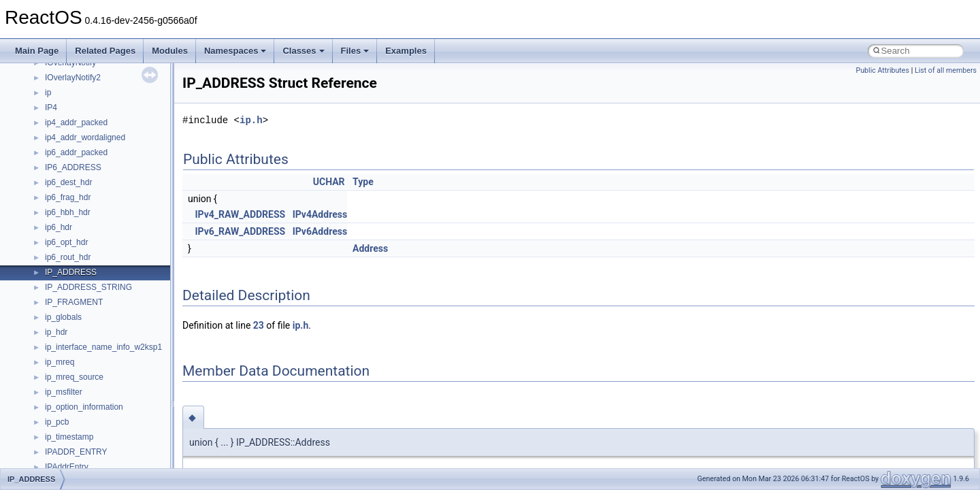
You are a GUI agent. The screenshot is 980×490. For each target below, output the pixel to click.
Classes (303, 51)
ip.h (251, 120)
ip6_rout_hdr (68, 257)
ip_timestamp (69, 437)
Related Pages (105, 51)
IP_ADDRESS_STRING (88, 287)
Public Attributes (882, 70)
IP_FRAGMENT (74, 302)
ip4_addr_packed (76, 122)
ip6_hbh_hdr (68, 212)
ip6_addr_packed (76, 152)
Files (355, 51)
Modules (170, 51)
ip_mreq (60, 362)
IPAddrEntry (67, 467)
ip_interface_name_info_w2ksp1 (103, 347)
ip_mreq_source (74, 377)
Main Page (37, 51)
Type (363, 182)
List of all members (946, 70)
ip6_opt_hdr (66, 242)
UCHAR (329, 182)
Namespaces (235, 51)
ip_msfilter (64, 392)
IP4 (51, 108)
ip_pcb (57, 422)
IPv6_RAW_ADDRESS (240, 231)
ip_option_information (84, 407)
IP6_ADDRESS (73, 167)
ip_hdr (56, 332)
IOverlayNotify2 (73, 78)
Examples (406, 51)
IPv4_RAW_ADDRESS (240, 214)
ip (48, 93)
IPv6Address (320, 231)
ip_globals (63, 317)
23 (259, 325)
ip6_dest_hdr (68, 182)
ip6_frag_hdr (68, 197)
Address (370, 248)
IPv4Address (320, 214)
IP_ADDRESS (71, 272)
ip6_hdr (59, 227)
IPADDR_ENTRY (76, 452)
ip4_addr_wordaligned (85, 137)
